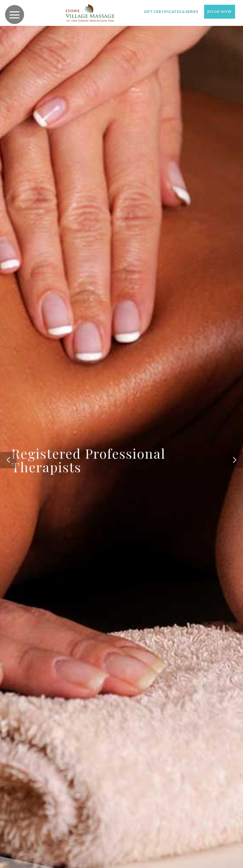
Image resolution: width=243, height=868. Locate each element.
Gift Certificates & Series (171, 12)
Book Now (220, 12)
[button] (8, 460)
